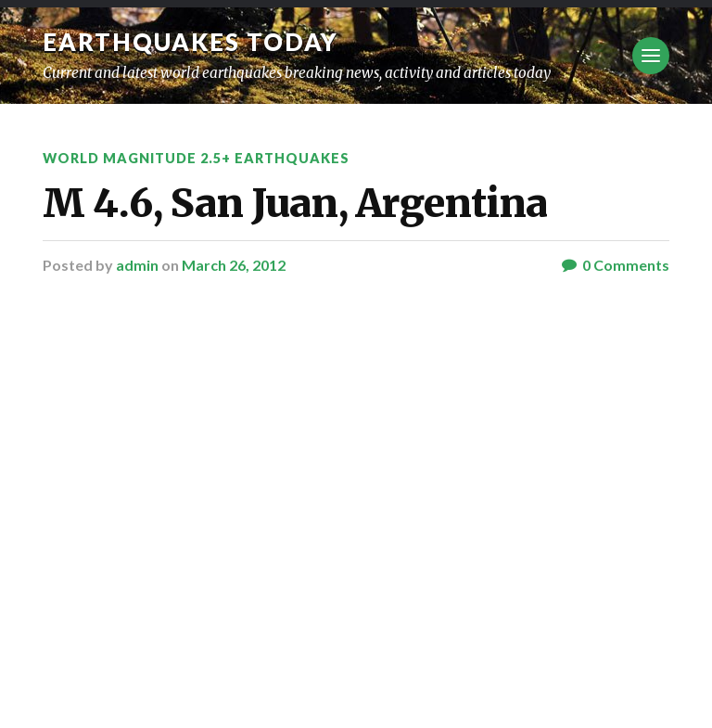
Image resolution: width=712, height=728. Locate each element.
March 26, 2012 (234, 265)
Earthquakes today (191, 42)
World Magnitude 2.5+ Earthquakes (196, 158)
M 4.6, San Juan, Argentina (295, 203)
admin (137, 265)
